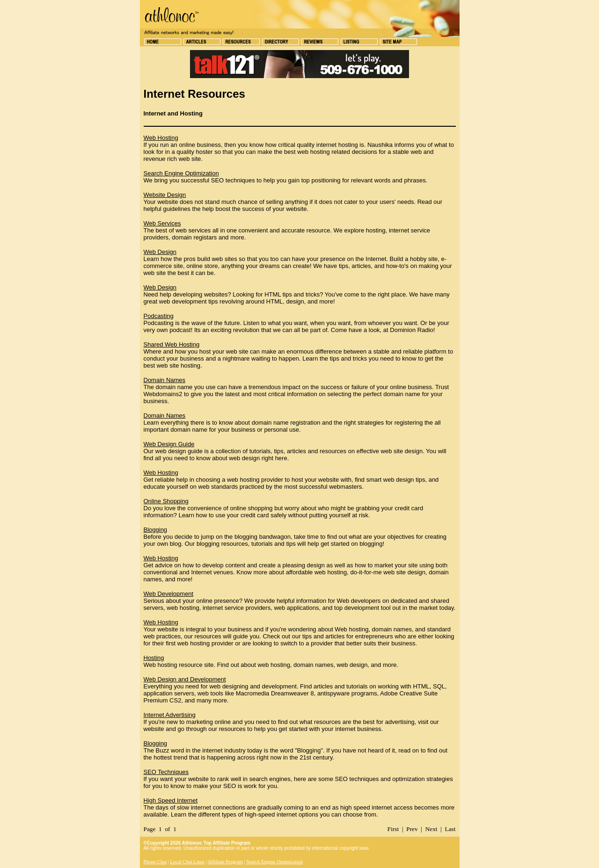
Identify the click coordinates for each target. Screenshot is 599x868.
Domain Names (165, 380)
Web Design (160, 252)
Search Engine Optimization (181, 173)
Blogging (156, 530)
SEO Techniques (166, 772)
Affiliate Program (225, 862)
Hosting (154, 658)
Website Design (165, 195)
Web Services (162, 223)
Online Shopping (166, 501)
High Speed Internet (171, 800)
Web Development (169, 594)
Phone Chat (155, 862)
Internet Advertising (170, 715)
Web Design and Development (185, 679)
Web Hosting (161, 138)
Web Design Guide (169, 444)
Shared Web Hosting (172, 344)
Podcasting (159, 316)
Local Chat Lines (187, 862)
